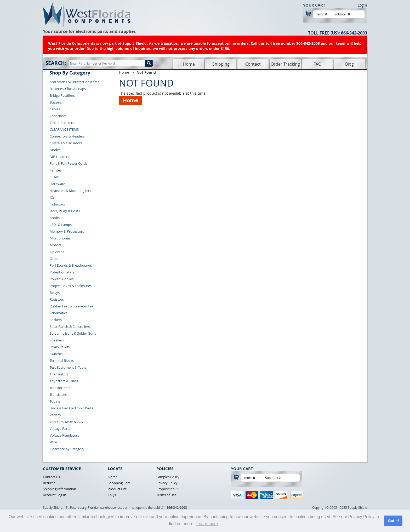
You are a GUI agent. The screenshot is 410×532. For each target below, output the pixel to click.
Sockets (56, 320)
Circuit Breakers (62, 123)
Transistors (58, 394)
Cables (55, 109)
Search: (56, 63)
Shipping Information (59, 489)
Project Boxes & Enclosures (71, 286)
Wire (53, 442)
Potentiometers (62, 272)
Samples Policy (168, 477)
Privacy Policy (167, 483)
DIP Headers (59, 157)
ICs (52, 197)
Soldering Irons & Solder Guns (73, 333)
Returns (49, 483)
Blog (349, 64)
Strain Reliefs (60, 347)
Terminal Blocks (62, 361)
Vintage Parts (60, 428)
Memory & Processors (67, 231)
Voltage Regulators (64, 435)
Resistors (57, 299)
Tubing (55, 401)
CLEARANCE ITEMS (64, 129)
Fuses (54, 177)
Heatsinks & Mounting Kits (70, 191)
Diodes (55, 150)
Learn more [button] (207, 524)
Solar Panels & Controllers (70, 327)
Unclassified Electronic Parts (71, 408)
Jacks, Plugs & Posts (65, 211)
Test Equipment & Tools (68, 367)
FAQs (112, 495)
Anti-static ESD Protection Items (74, 82)
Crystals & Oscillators (66, 143)
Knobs (55, 218)
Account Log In (55, 495)
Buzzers (56, 102)
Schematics (58, 313)
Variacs (55, 415)
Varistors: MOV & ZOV (67, 422)
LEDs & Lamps (61, 225)
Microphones (60, 238)
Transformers (60, 388)
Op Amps (57, 252)
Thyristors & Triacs (64, 381)
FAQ (317, 64)
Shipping (221, 64)
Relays (55, 293)
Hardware (57, 184)
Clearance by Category (67, 449)
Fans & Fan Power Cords (69, 163)
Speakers (57, 340)
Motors (55, 245)
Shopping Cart (119, 483)
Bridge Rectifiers (62, 95)
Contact (253, 64)
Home (189, 64)
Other (54, 259)
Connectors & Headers (67, 136)
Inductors (57, 204)
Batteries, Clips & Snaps (68, 89)
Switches (56, 354)
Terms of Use (166, 495)
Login (362, 5)
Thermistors (59, 374)
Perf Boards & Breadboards (71, 265)
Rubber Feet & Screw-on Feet (72, 306)
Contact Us (51, 477)
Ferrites (56, 170)
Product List (117, 489)
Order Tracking (285, 64)
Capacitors (58, 116)
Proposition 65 (168, 489)
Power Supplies (62, 279)
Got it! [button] (393, 521)
